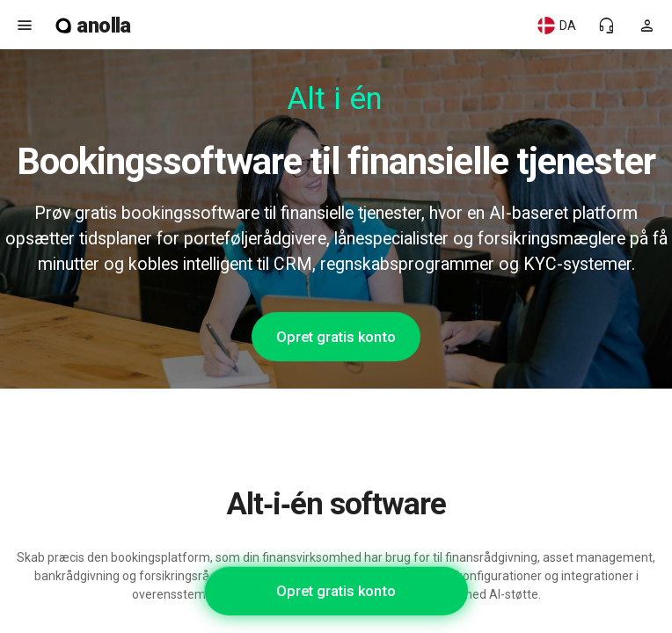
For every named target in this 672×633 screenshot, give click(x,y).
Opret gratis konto (336, 337)
